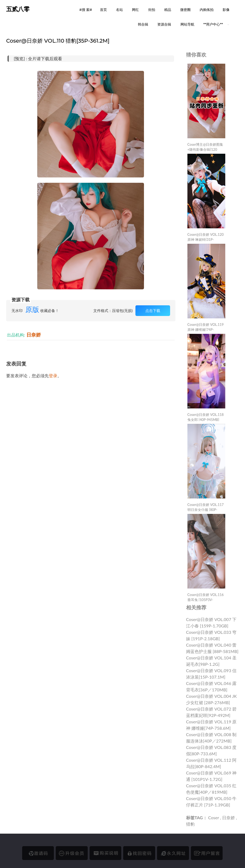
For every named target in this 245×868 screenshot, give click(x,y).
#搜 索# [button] (86, 10)
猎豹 (190, 824)
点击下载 (153, 311)
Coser (214, 818)
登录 (53, 376)
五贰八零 (18, 9)
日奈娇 (34, 335)
